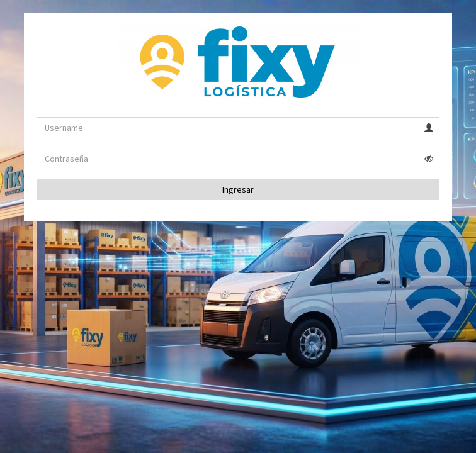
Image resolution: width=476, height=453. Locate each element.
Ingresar (238, 189)
